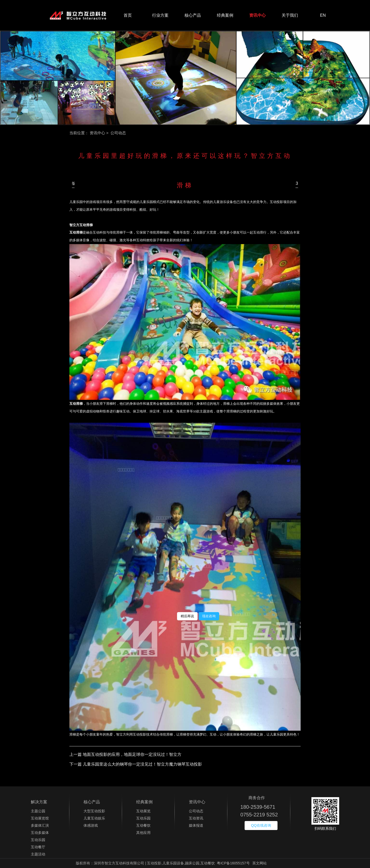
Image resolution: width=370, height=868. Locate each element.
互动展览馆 (40, 818)
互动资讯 (196, 818)
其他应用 (143, 833)
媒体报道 (196, 825)
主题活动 (38, 854)
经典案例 (225, 15)
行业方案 (160, 15)
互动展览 (143, 811)
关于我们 (290, 15)
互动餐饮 (143, 825)
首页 (128, 15)
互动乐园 (38, 840)
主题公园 (38, 811)
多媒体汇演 (40, 825)
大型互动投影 (94, 811)
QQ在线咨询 (261, 825)
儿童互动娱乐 (94, 818)
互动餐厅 (38, 847)
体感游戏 (91, 825)
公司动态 (196, 811)
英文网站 (260, 863)
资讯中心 (257, 15)
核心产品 (193, 15)
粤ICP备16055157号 (233, 863)
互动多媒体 (40, 833)
